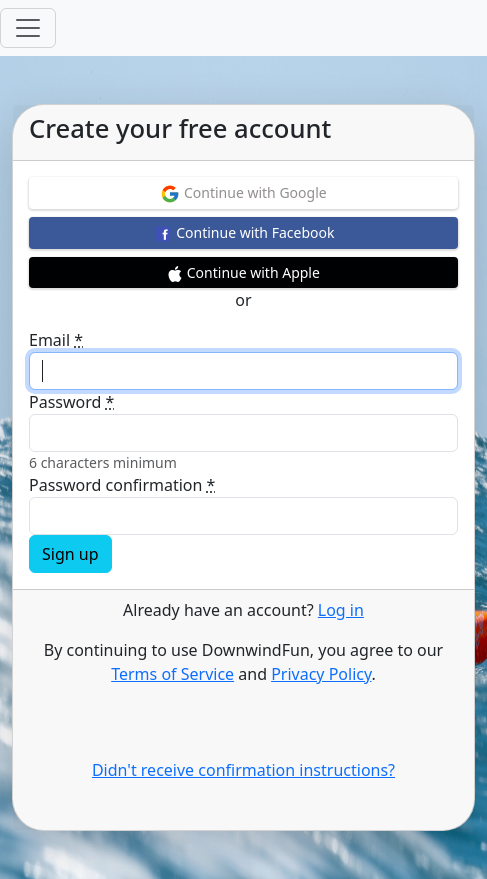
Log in (341, 610)
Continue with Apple (243, 272)
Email (56, 340)
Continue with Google (243, 193)
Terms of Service (172, 674)
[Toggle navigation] (28, 28)
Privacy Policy (321, 674)
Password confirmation (122, 485)
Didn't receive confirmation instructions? (243, 770)
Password (71, 402)
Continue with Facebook (244, 233)
